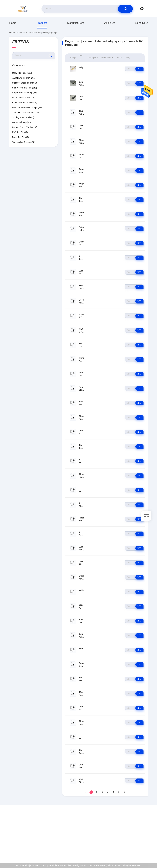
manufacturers (76, 23)
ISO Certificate (137, 833)
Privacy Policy (136, 846)
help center (135, 852)
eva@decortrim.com (24, 836)
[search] (125, 9)
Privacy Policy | (23, 865)
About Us (110, 23)
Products (42, 23)
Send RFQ (142, 23)
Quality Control (137, 839)
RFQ (139, 69)
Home (13, 23)
